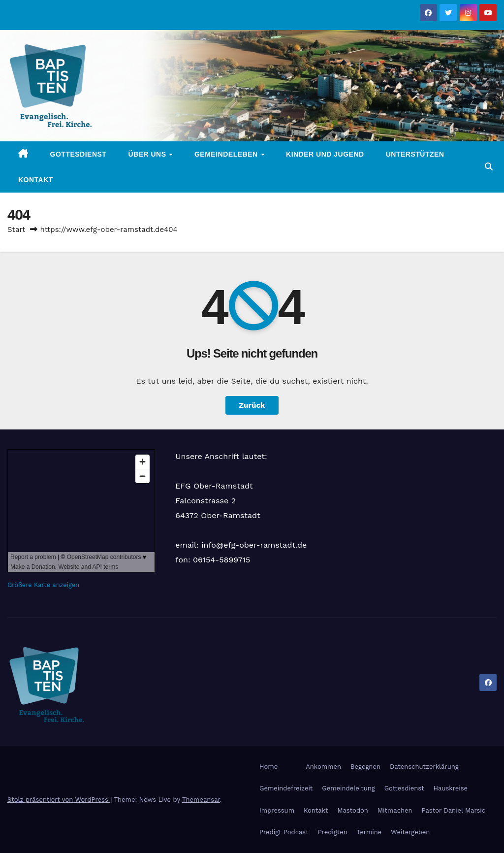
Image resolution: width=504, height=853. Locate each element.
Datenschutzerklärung (424, 767)
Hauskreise (451, 788)
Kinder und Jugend (325, 154)
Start (16, 230)
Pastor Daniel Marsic (454, 810)
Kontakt (36, 180)
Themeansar (201, 800)
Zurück (252, 405)
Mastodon (352, 810)
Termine (369, 832)
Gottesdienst (79, 154)
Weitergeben (410, 832)
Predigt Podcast (284, 832)
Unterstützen (415, 154)
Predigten (333, 832)
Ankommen (323, 767)
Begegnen (365, 767)
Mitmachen (395, 810)
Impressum (277, 810)
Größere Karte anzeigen (43, 585)
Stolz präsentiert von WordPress (59, 800)
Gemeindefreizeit (286, 788)
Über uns (148, 154)
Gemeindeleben (227, 154)
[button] (489, 167)
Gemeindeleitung (348, 788)
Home (268, 767)
